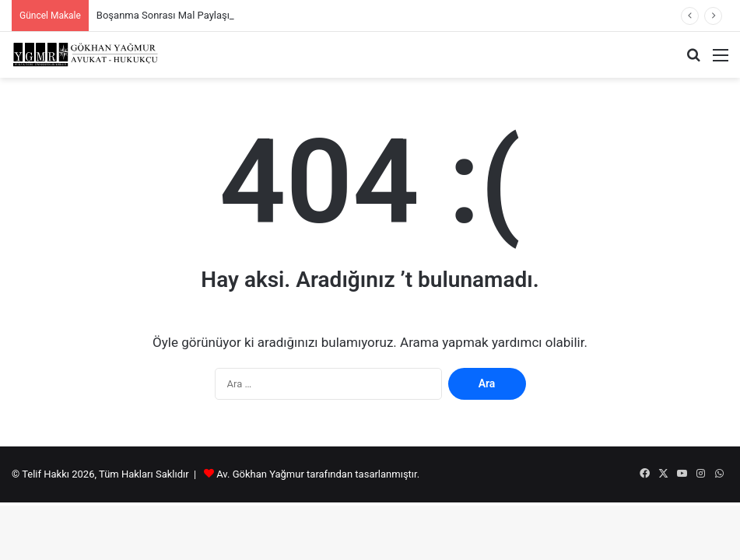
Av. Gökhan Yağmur (260, 474)
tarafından (331, 474)
